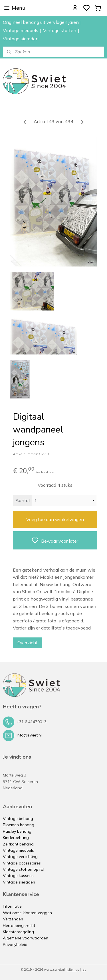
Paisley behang (17, 831)
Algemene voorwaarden (26, 938)
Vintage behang (18, 819)
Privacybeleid (15, 945)
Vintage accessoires (22, 863)
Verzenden (13, 919)
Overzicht (28, 643)
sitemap (73, 969)
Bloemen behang (19, 825)
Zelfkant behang (18, 844)
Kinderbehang (16, 838)
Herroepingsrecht (19, 926)
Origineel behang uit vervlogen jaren (41, 22)
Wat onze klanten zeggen (27, 913)
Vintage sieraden (21, 39)
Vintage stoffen (60, 30)
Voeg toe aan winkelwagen (55, 519)
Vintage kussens (18, 876)
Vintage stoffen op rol (24, 869)
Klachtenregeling (18, 932)
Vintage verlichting (20, 857)
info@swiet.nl (29, 735)
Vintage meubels (21, 30)
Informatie (12, 906)
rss (84, 969)
